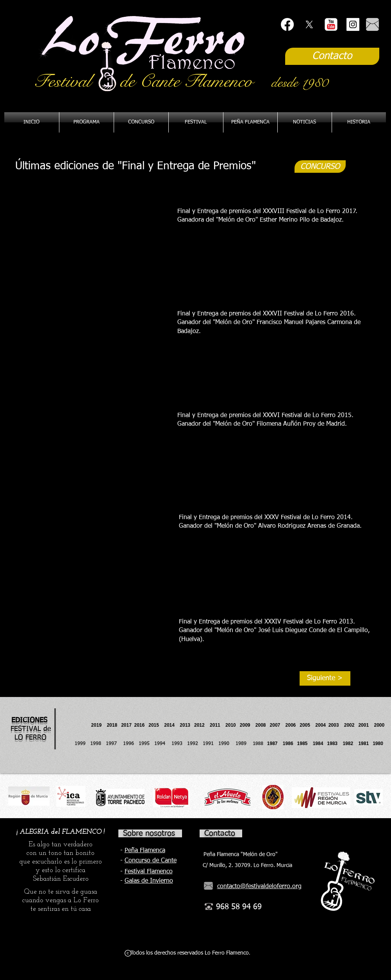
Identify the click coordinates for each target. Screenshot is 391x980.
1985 (303, 744)
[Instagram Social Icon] (353, 24)
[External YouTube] (88, 237)
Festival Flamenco (149, 872)
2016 (140, 725)
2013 (187, 725)
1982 (350, 744)
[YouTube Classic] (331, 24)
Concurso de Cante (151, 861)
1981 (363, 744)
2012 (202, 725)
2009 (248, 725)
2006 (293, 725)
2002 (349, 725)
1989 (243, 744)
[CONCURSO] (320, 167)
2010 (231, 725)
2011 (218, 725)
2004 (320, 725)
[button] (250, 122)
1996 (131, 744)
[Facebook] (287, 24)
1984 (320, 744)
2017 (126, 725)
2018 (113, 725)
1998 (98, 744)
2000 (379, 725)
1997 (114, 744)
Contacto (220, 833)
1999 (82, 744)
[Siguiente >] (325, 678)
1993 (177, 744)
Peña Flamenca (145, 851)
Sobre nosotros (149, 833)
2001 (366, 725)
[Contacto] (332, 56)
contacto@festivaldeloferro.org (259, 887)
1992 (193, 744)
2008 (263, 725)
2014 (169, 725)
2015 (154, 725)
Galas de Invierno (149, 881)
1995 (145, 744)
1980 (379, 744)
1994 (161, 744)
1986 (289, 744)
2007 (278, 725)
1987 (275, 744)
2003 (336, 725)
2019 (97, 725)
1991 (208, 744)
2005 (307, 725)
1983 (332, 744)
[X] (309, 24)
